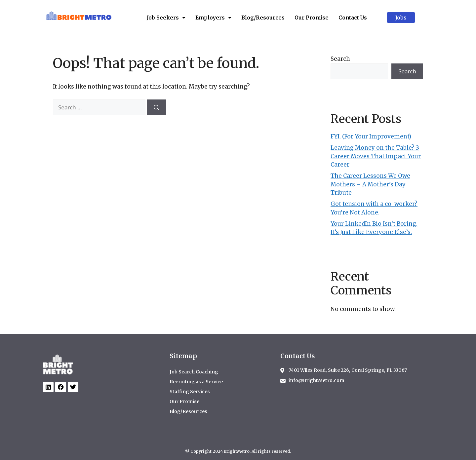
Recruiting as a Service (196, 382)
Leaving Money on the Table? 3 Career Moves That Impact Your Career (376, 156)
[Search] (157, 107)
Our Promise (312, 18)
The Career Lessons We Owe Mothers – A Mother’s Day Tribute (370, 184)
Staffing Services (190, 392)
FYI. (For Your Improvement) (371, 136)
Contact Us (353, 18)
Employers (213, 18)
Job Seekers (166, 18)
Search (340, 59)
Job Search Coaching (194, 372)
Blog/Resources (263, 18)
